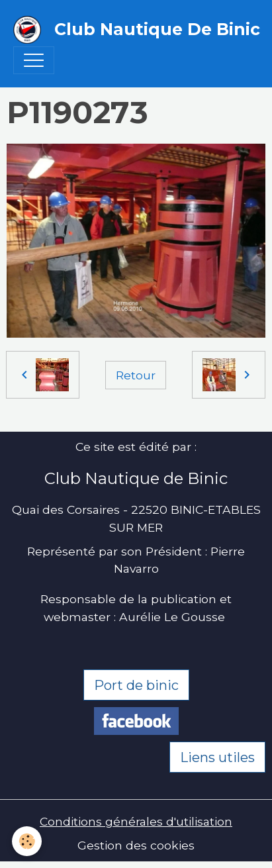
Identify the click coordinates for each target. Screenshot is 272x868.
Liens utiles (217, 757)
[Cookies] (27, 841)
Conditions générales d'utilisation (136, 821)
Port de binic (136, 685)
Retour (136, 375)
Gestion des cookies (136, 845)
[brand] (129, 30)
